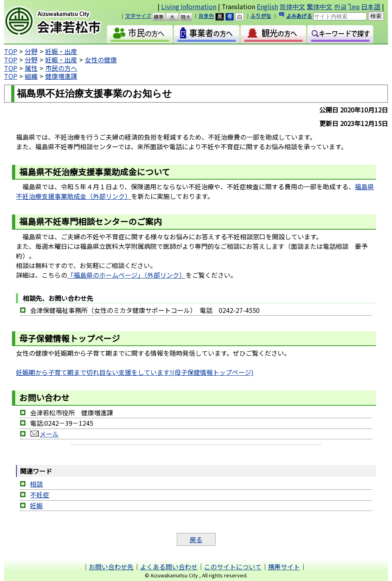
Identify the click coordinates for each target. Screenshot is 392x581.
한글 (340, 6)
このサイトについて (233, 567)
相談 (36, 484)
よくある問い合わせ (169, 567)
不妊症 (40, 495)
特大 (189, 17)
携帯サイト (284, 567)
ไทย (354, 6)
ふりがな (261, 16)
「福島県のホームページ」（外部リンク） (126, 275)
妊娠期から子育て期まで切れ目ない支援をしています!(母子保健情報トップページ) (135, 372)
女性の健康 (101, 60)
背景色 (206, 16)
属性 (31, 68)
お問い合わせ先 (111, 567)
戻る (196, 539)
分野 (31, 51)
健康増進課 (61, 76)
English (267, 6)
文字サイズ (138, 16)
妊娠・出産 (61, 51)
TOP (11, 51)
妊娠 (36, 505)
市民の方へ (61, 68)
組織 (31, 76)
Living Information (189, 6)
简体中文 (292, 6)
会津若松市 (60, 22)
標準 (162, 17)
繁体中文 (320, 6)
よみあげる (299, 16)
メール (44, 434)
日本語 (371, 6)
